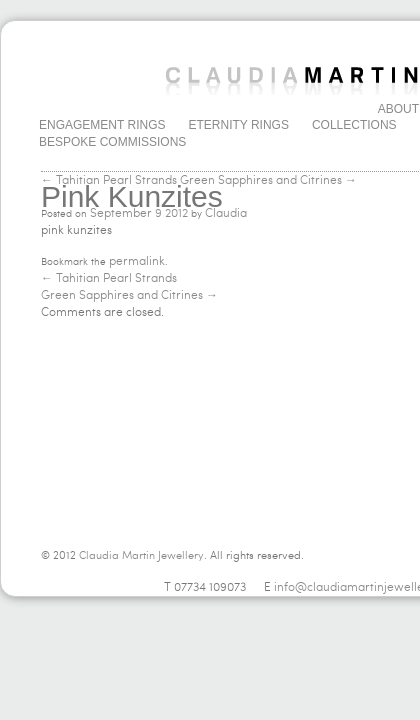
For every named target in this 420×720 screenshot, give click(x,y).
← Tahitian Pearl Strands (109, 180)
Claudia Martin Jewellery (141, 555)
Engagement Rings (102, 125)
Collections (354, 125)
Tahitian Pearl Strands (109, 278)
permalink (137, 261)
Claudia (226, 213)
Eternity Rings (238, 125)
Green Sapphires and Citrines (129, 295)
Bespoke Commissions (112, 142)
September (121, 213)
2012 (176, 213)
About (398, 109)
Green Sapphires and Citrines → (268, 180)
